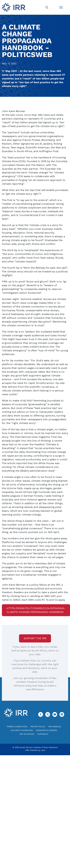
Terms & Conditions (17, 727)
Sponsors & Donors (46, 730)
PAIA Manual (55, 727)
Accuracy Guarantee (22, 730)
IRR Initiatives (27, 734)
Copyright (43, 734)
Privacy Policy (38, 727)
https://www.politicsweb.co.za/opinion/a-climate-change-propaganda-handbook (36, 610)
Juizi (43, 750)
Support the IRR (35, 638)
